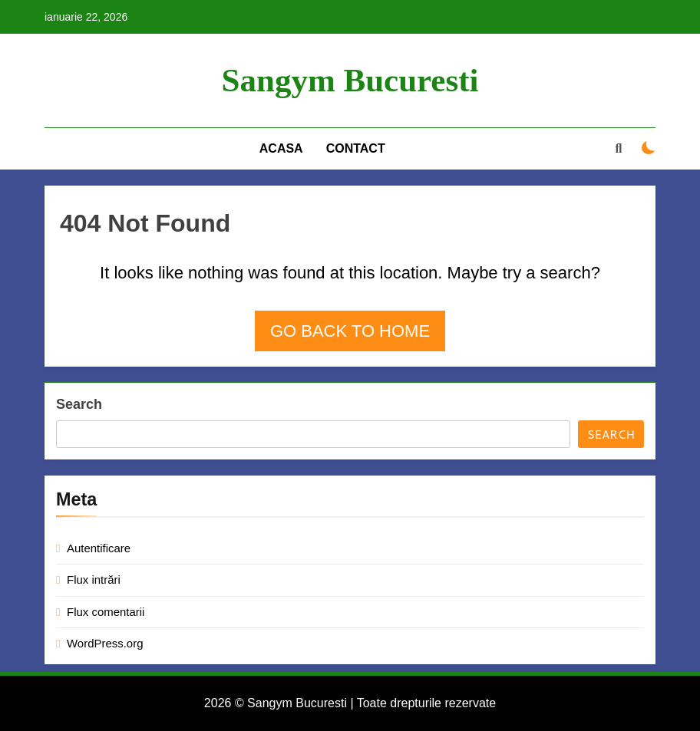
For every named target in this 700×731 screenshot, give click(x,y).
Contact (356, 148)
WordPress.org (105, 643)
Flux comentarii (106, 612)
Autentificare (99, 548)
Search (79, 404)
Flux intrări (94, 580)
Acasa (281, 148)
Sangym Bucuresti (350, 80)
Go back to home (350, 331)
